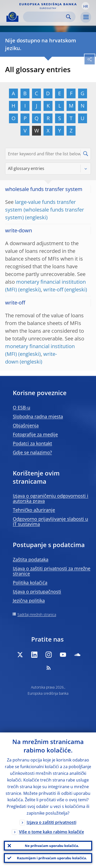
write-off (53, 289)
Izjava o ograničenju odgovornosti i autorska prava (51, 498)
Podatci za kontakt (32, 443)
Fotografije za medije (35, 434)
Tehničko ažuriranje (34, 510)
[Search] (45, 17)
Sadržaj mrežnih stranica (37, 614)
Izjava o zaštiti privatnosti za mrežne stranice (52, 571)
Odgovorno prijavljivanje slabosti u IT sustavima (50, 521)
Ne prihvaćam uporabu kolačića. (52, 846)
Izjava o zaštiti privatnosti (51, 822)
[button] (86, 6)
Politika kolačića (30, 583)
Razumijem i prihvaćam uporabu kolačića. (52, 858)
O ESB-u (22, 407)
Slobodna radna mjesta (38, 416)
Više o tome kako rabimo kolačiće (51, 832)
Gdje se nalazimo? (32, 452)
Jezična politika (29, 600)
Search (68, 17)
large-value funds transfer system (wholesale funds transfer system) (45, 210)
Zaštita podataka (31, 559)
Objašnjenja (26, 425)
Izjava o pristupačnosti (37, 592)
